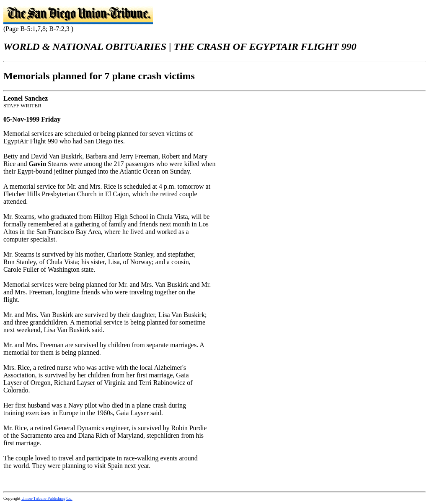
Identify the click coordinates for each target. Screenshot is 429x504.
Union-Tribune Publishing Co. (47, 498)
